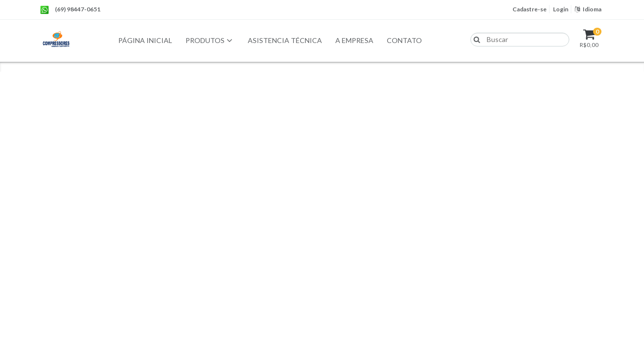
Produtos (210, 41)
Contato (404, 40)
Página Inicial (145, 40)
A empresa (354, 40)
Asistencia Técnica (285, 40)
